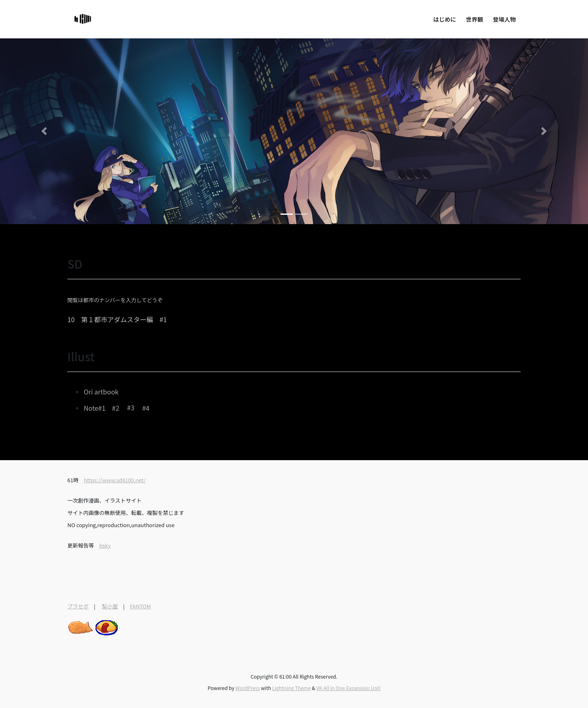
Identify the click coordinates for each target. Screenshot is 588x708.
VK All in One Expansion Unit (349, 688)
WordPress (248, 688)
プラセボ (78, 606)
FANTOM (140, 606)
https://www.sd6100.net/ (115, 480)
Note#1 (95, 408)
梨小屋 (110, 606)
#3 (131, 408)
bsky (105, 545)
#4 (146, 408)
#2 (116, 408)
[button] (44, 131)
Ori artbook (101, 392)
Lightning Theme (291, 688)
